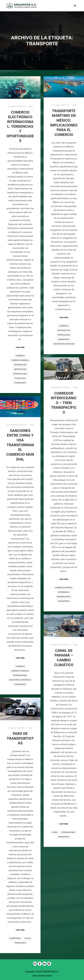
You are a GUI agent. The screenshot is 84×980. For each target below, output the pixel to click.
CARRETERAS (15, 938)
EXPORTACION (20, 365)
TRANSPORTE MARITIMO (64, 344)
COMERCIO (20, 356)
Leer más (20, 347)
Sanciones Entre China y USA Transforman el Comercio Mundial (20, 445)
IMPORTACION (20, 369)
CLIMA (55, 832)
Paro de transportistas (20, 738)
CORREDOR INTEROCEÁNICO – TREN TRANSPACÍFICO (64, 403)
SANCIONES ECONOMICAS (20, 680)
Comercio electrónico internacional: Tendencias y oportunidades (20, 127)
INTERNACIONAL (20, 374)
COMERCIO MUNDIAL (20, 360)
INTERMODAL (64, 592)
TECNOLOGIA (20, 378)
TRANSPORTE (20, 383)
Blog (31, 106)
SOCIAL (28, 938)
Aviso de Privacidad (42, 976)
